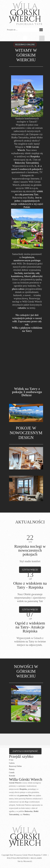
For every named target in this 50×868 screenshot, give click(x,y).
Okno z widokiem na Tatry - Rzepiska (30, 585)
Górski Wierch (25, 837)
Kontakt (12, 776)
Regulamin (36, 858)
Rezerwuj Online (15, 766)
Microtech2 (28, 861)
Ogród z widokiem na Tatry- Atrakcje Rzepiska (30, 627)
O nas (11, 760)
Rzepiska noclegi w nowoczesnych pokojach (30, 550)
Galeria (12, 763)
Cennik (12, 773)
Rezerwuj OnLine (25, 45)
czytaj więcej (30, 570)
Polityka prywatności (18, 858)
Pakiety (12, 769)
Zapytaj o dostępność (25, 751)
